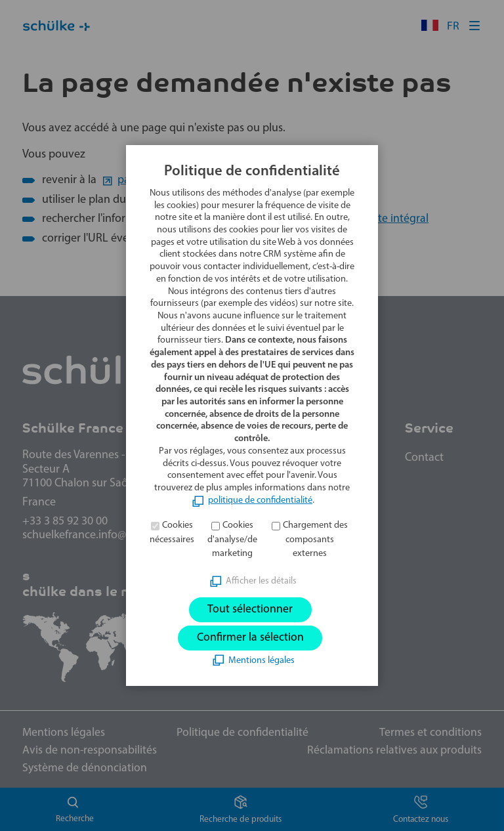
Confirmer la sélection (250, 638)
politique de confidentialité (261, 500)
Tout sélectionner (250, 609)
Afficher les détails (261, 581)
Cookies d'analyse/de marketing (232, 539)
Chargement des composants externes (315, 539)
